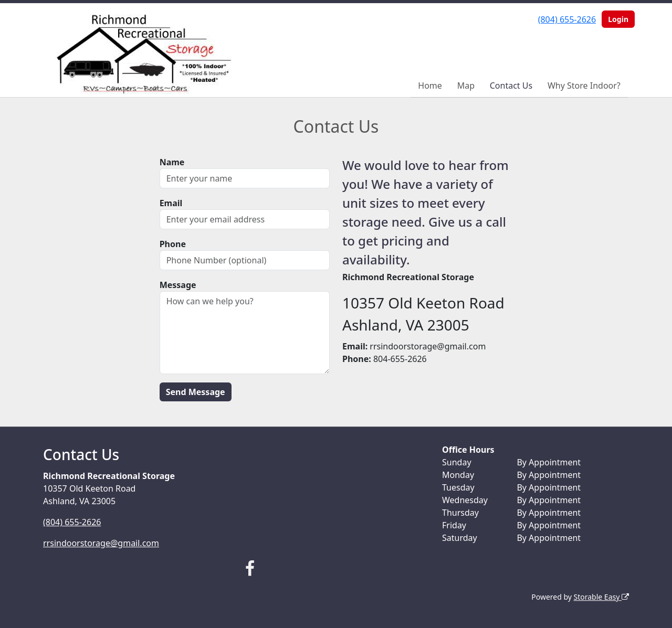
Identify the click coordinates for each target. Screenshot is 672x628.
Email (171, 203)
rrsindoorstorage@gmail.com (101, 543)
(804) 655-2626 (567, 19)
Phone (173, 244)
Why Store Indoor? (584, 86)
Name (172, 162)
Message (178, 285)
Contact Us (511, 86)
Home (430, 86)
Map (466, 86)
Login (618, 19)
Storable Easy (601, 597)
